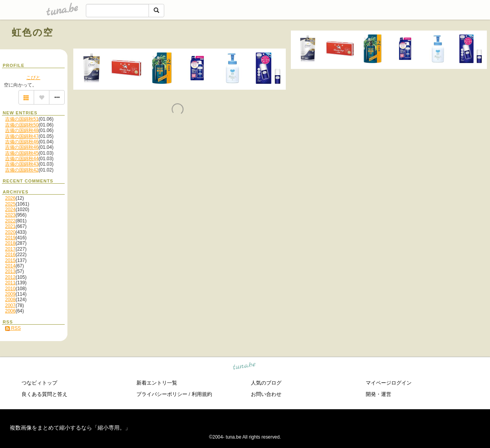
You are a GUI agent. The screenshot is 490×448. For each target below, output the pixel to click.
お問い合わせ (266, 394)
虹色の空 (33, 32)
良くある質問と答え (44, 394)
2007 (10, 305)
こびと (33, 78)
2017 (10, 249)
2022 (10, 221)
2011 (10, 283)
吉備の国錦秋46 (22, 142)
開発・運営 (378, 394)
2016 (10, 255)
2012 (10, 277)
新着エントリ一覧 (157, 383)
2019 (10, 238)
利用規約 (202, 394)
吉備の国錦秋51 (22, 119)
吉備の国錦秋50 (22, 125)
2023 (10, 215)
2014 (10, 266)
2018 (10, 243)
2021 (10, 226)
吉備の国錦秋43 (22, 164)
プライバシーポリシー (162, 394)
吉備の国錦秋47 (22, 136)
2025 (10, 204)
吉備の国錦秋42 (22, 170)
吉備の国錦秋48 (22, 130)
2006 (10, 311)
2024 (10, 210)
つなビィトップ (39, 383)
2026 (10, 198)
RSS (13, 328)
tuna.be (244, 367)
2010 (10, 289)
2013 (10, 271)
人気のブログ (266, 383)
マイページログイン (389, 383)
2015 (10, 260)
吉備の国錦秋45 (22, 153)
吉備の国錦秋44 (22, 159)
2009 (10, 294)
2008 (10, 300)
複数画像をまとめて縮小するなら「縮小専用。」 (70, 428)
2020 (10, 232)
